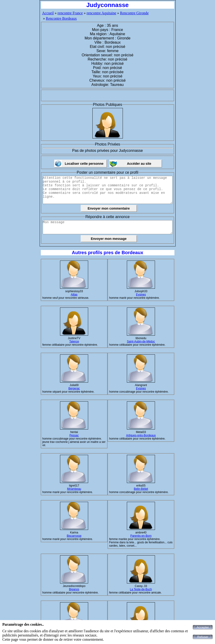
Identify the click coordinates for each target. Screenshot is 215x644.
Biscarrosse (74, 536)
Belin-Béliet (141, 489)
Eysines (141, 295)
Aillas (74, 295)
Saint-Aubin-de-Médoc (141, 341)
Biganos (74, 589)
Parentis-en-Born (141, 536)
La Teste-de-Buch (141, 589)
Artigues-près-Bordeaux (141, 435)
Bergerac (74, 388)
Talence (74, 341)
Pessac (74, 435)
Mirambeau (74, 489)
